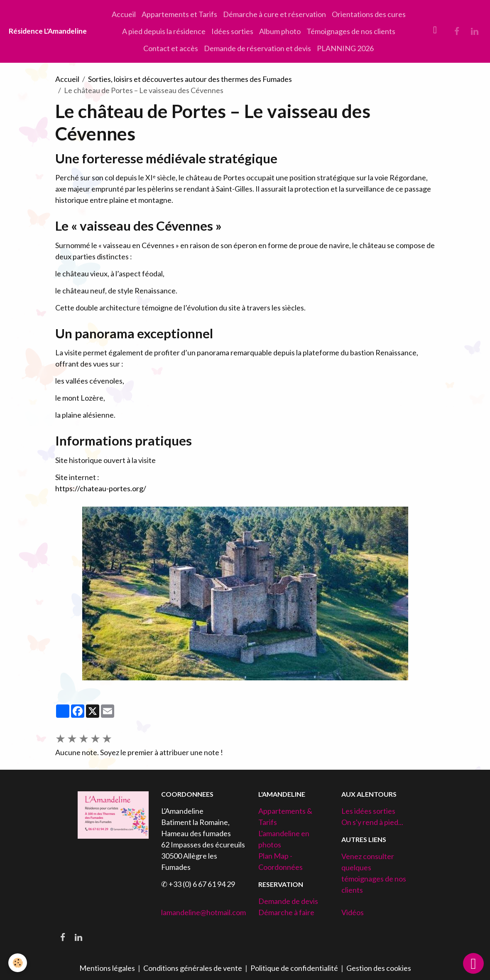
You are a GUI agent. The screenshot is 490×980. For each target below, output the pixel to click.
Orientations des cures (369, 14)
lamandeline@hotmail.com (203, 912)
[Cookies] (18, 963)
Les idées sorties (368, 811)
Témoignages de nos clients (351, 31)
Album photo (280, 31)
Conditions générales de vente (193, 968)
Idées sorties (232, 31)
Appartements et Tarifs (179, 14)
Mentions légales (107, 968)
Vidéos (353, 912)
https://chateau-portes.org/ (101, 488)
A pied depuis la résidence (164, 31)
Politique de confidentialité (294, 968)
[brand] (48, 31)
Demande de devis (288, 901)
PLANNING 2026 (345, 48)
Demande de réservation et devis (257, 48)
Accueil (124, 14)
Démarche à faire (286, 912)
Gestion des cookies (379, 968)
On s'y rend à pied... (372, 822)
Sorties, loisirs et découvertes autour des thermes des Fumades (190, 79)
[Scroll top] (473, 963)
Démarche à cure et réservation (274, 14)
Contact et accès (171, 48)
